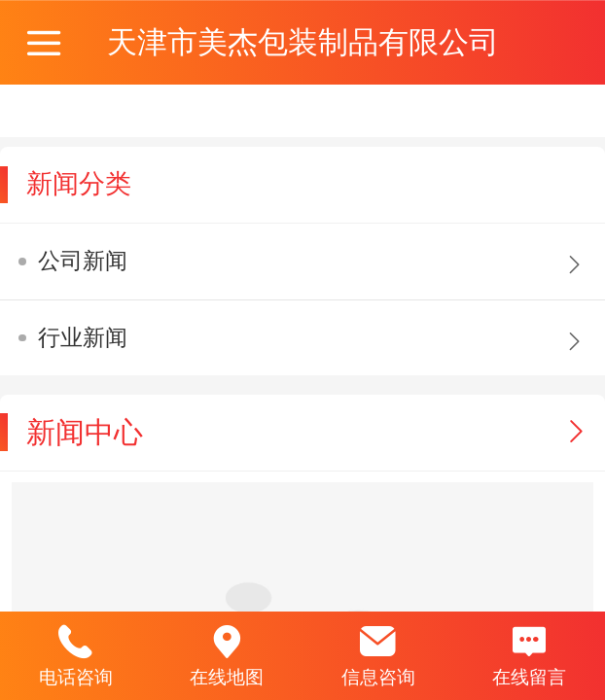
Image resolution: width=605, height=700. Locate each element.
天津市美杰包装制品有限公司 (303, 42)
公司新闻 (83, 261)
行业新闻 (83, 337)
